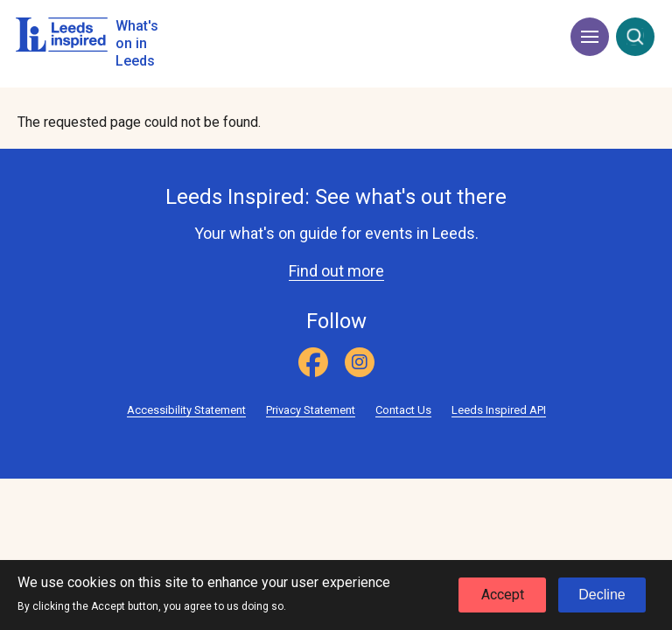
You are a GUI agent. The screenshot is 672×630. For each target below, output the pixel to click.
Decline (602, 598)
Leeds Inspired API (499, 410)
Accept (503, 598)
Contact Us (403, 410)
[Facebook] (313, 362)
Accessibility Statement (186, 410)
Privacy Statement (311, 410)
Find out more (336, 271)
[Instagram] (360, 362)
